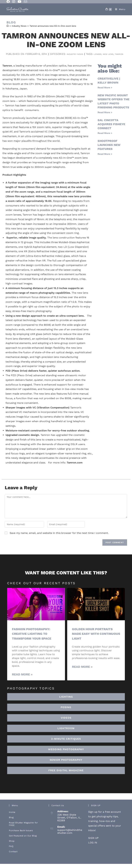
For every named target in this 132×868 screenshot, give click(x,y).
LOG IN (93, 847)
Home (12, 816)
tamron (81, 58)
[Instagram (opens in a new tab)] (14, 2)
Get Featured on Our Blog (23, 840)
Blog (11, 822)
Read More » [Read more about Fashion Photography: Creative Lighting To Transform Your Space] (22, 679)
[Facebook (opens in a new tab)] (9, 2)
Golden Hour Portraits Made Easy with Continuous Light (94, 638)
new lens (68, 58)
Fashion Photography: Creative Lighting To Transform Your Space (34, 638)
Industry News (95, 54)
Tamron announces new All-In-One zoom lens (53, 26)
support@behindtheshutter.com (70, 836)
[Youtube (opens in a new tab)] (20, 2)
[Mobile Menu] (119, 9)
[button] (66, 732)
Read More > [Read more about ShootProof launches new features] (105, 158)
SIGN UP (93, 842)
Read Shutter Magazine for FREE (23, 828)
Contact (13, 856)
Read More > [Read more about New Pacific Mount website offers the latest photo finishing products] (105, 117)
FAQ (11, 850)
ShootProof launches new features (109, 149)
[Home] (8, 26)
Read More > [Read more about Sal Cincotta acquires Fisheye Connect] (105, 137)
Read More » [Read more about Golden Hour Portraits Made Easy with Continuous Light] (82, 671)
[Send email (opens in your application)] (25, 2)
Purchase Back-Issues (21, 835)
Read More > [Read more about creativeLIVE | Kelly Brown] (105, 92)
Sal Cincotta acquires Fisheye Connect (111, 128)
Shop (12, 845)
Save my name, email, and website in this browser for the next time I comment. (59, 537)
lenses (56, 58)
